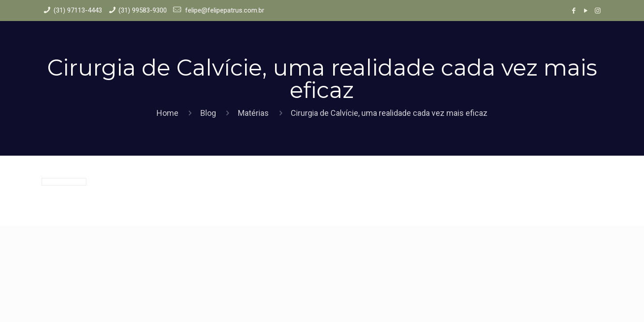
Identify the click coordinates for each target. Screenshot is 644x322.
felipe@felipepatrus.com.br (224, 10)
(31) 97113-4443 (78, 10)
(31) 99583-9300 (143, 10)
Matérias (253, 113)
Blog (208, 113)
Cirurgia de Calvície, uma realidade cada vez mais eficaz (389, 113)
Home (167, 113)
